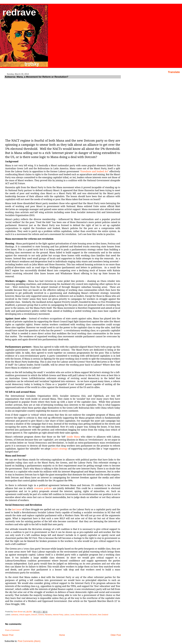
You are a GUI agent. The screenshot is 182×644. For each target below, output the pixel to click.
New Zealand (103, 615)
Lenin (72, 615)
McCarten (93, 615)
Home (62, 635)
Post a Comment (12, 630)
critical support (25, 615)
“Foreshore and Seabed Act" (95, 171)
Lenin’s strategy (59, 449)
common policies (43, 488)
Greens (41, 615)
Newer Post (8, 635)
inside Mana (73, 437)
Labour (67, 615)
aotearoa (15, 615)
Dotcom (34, 615)
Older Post (116, 635)
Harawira (48, 615)
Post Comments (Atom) (29, 641)
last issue (17, 509)
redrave (19, 12)
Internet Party (58, 615)
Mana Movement (82, 615)
